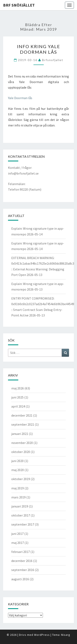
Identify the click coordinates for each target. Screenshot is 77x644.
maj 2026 (18, 388)
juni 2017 (17, 534)
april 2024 (18, 406)
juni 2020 (17, 461)
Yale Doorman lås (20, 98)
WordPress (42, 635)
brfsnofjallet (53, 60)
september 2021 (23, 424)
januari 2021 (20, 434)
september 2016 (23, 570)
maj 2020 (18, 470)
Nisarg (66, 635)
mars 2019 (18, 497)
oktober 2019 (21, 479)
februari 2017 (21, 552)
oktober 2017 (21, 515)
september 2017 (23, 524)
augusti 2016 (20, 579)
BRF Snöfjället (19, 5)
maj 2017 (18, 543)
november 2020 (22, 443)
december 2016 (22, 561)
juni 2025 (17, 397)
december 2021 (22, 415)
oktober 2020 (21, 452)
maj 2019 (18, 488)
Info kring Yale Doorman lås (39, 49)
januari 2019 (20, 506)
